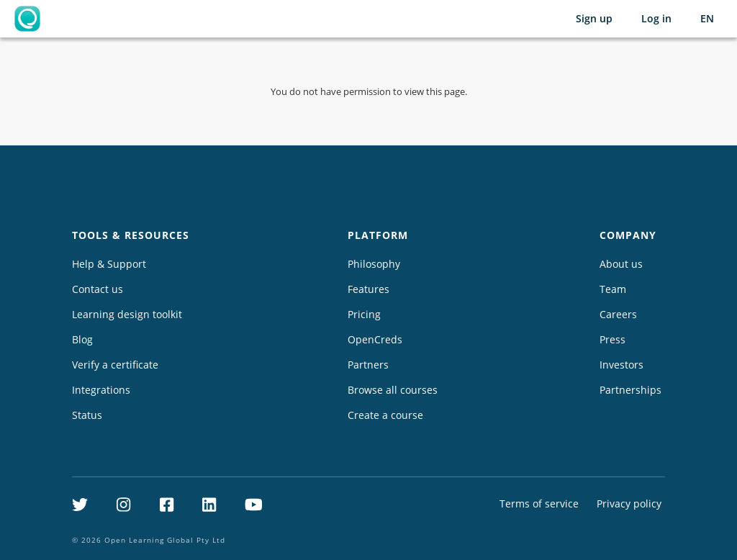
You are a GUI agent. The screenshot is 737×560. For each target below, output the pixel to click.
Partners (368, 365)
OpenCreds (375, 339)
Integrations (101, 390)
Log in (656, 18)
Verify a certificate (115, 365)
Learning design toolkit (127, 314)
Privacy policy (629, 503)
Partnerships (630, 390)
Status (87, 415)
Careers (618, 314)
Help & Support (109, 264)
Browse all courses (393, 390)
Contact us (98, 289)
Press (612, 339)
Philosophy (374, 264)
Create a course (385, 415)
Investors (621, 365)
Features (368, 289)
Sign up (594, 18)
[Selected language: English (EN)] (707, 19)
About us (621, 264)
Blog (82, 339)
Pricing (364, 314)
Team (613, 289)
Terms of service (539, 503)
